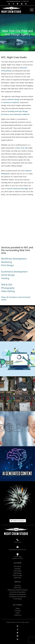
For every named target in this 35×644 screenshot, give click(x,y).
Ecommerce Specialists (18, 592)
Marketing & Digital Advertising (18, 590)
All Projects (17, 566)
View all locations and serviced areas (16, 298)
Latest (18, 613)
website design (14, 99)
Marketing (6, 262)
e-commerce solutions (10, 102)
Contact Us (18, 615)
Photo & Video (18, 575)
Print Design (7, 265)
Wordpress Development (17, 594)
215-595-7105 (25, 1)
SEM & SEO (7, 285)
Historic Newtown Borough (17, 189)
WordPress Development (14, 259)
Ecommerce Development (14, 272)
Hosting (5, 278)
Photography (8, 288)
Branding (17, 569)
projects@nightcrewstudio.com (14, 1)
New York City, (22, 148)
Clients (18, 608)
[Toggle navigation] (32, 10)
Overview (17, 585)
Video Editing (8, 291)
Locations (18, 611)
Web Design (17, 573)
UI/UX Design (8, 275)
